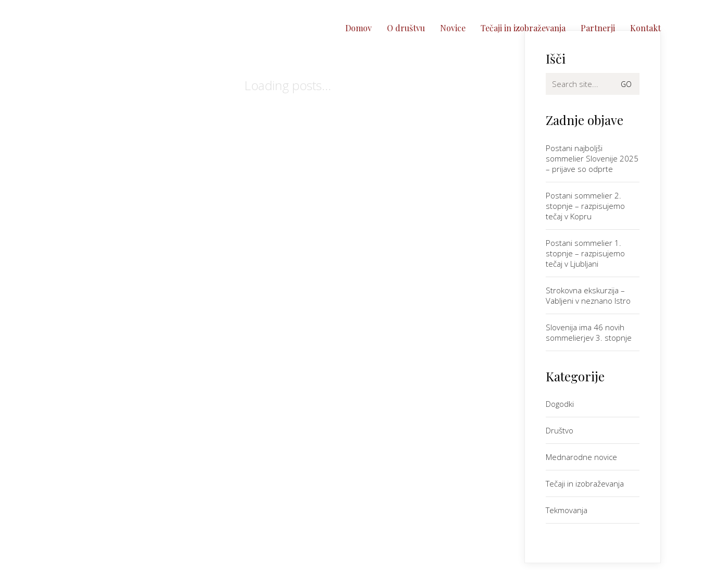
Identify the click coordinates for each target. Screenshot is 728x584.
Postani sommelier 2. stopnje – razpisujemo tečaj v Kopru (585, 206)
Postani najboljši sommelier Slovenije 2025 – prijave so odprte (592, 158)
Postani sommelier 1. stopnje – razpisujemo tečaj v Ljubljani (585, 253)
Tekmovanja (567, 510)
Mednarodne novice (581, 457)
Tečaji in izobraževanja (585, 483)
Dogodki (560, 404)
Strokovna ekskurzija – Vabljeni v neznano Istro (588, 295)
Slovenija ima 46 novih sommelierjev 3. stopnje (589, 332)
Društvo (560, 430)
